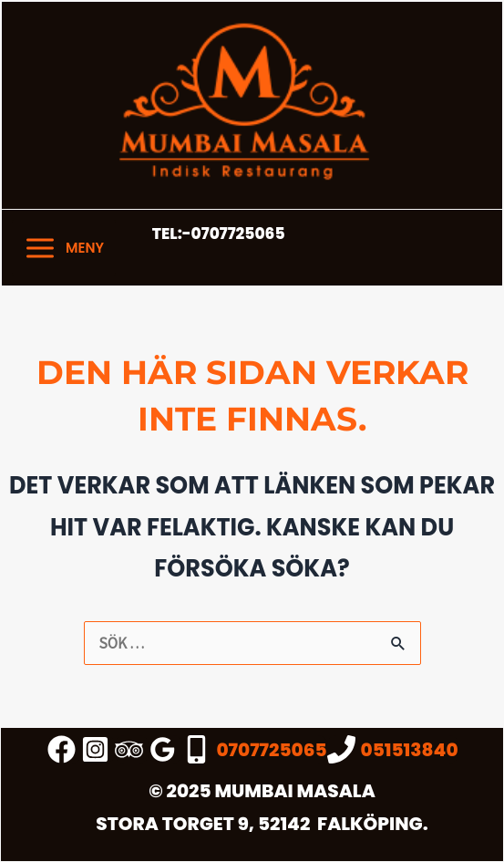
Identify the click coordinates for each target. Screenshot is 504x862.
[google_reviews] (165, 749)
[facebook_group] (64, 749)
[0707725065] (254, 749)
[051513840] (393, 749)
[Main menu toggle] (64, 248)
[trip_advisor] (132, 749)
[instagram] (98, 749)
